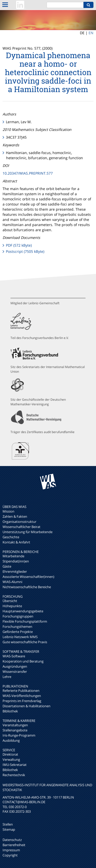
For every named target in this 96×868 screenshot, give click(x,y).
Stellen (8, 824)
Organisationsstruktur (19, 522)
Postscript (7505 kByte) (25, 251)
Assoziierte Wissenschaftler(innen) (28, 577)
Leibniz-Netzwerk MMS (20, 637)
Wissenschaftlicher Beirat (22, 527)
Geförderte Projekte (18, 632)
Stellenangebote (15, 730)
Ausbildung (11, 740)
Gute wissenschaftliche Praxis (25, 642)
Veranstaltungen (15, 725)
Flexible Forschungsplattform (25, 621)
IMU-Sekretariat (15, 765)
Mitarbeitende (13, 556)
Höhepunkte (12, 606)
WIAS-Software (14, 656)
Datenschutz (12, 840)
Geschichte (11, 537)
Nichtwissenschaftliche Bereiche (27, 587)
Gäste (7, 566)
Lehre (7, 677)
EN (91, 33)
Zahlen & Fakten (15, 516)
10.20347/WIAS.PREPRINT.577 (28, 173)
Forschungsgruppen (18, 616)
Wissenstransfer (15, 672)
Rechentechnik (14, 775)
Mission (8, 511)
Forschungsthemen (17, 627)
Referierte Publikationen (21, 691)
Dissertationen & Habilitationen (26, 706)
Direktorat (10, 754)
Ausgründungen (15, 666)
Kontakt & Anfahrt (16, 542)
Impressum (11, 850)
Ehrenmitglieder (15, 571)
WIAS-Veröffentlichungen (22, 696)
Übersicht (10, 601)
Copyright (10, 855)
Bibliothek (10, 711)
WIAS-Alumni (12, 582)
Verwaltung (11, 759)
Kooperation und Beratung (23, 661)
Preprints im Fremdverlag (22, 701)
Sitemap (9, 829)
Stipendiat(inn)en (16, 561)
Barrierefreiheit (14, 845)
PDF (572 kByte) (19, 245)
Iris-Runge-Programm (19, 735)
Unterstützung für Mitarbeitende (28, 532)
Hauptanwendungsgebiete (23, 611)
